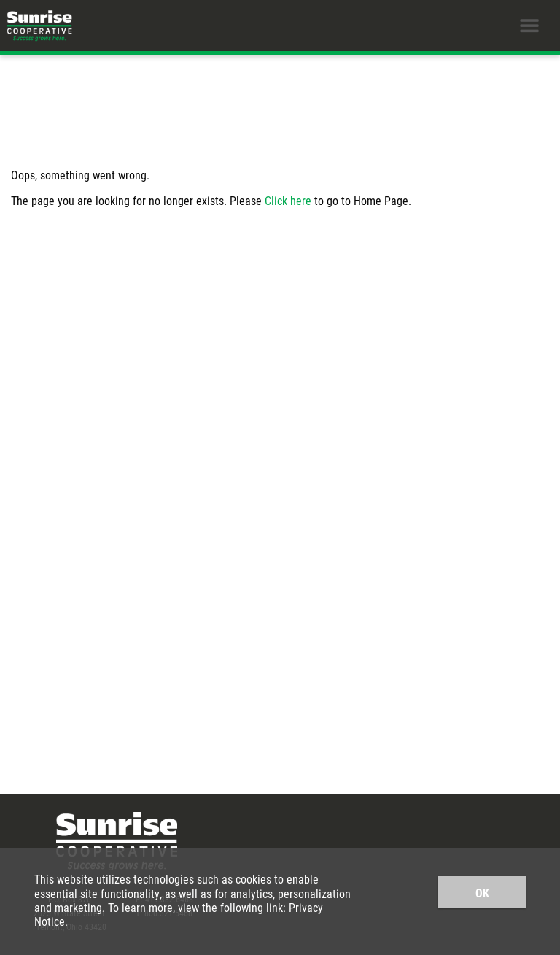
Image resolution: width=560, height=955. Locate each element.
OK (482, 893)
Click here (288, 200)
